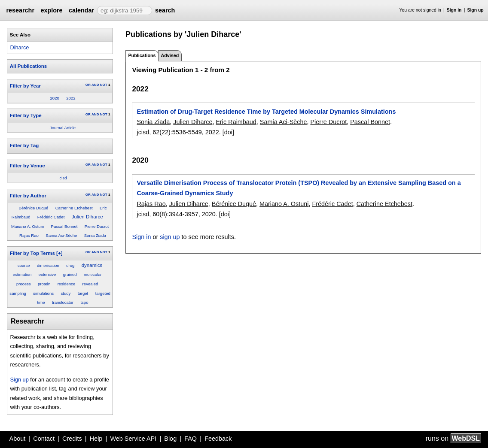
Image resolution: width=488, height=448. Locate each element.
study (66, 293)
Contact (44, 439)
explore (51, 10)
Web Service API (133, 439)
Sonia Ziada (95, 235)
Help (96, 439)
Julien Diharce (87, 217)
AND (95, 85)
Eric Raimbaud (236, 122)
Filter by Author (28, 196)
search (165, 10)
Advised (170, 55)
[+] (59, 253)
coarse (24, 265)
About (18, 439)
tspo (84, 302)
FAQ (191, 439)
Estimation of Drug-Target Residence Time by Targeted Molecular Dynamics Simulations (266, 112)
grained (70, 274)
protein (44, 284)
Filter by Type (26, 115)
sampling (18, 293)
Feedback (218, 439)
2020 (54, 98)
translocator (63, 302)
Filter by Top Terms (32, 253)
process (24, 284)
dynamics (92, 265)
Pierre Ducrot (97, 226)
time (41, 302)
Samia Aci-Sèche (61, 235)
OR (88, 85)
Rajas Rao (29, 235)
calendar (81, 10)
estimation (22, 274)
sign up (170, 237)
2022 (71, 98)
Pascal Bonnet (64, 226)
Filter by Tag (24, 145)
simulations (43, 293)
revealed (90, 284)
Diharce (19, 47)
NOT (104, 85)
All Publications (28, 66)
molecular (93, 274)
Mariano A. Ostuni (27, 226)
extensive (47, 274)
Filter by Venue (27, 166)
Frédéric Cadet (51, 217)
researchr (20, 10)
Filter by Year (25, 86)
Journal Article (63, 128)
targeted (103, 293)
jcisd (63, 178)
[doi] (228, 132)
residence (67, 284)
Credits (72, 439)
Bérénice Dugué (34, 208)
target (83, 293)
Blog (170, 439)
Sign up (476, 10)
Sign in (454, 10)
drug (70, 265)
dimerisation (48, 265)
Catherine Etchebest (74, 208)
